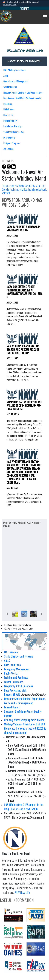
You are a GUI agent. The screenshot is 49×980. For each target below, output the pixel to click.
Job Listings (8, 149)
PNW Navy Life (22, 892)
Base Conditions (12, 665)
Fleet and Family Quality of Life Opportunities (23, 93)
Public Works (11, 673)
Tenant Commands (14, 682)
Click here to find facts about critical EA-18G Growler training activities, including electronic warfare (24, 189)
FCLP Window (9, 138)
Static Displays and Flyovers (18, 656)
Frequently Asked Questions (18, 686)
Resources (9, 104)
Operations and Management (17, 81)
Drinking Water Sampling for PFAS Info (24, 720)
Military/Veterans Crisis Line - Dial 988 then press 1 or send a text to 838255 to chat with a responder (25, 728)
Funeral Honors (12, 707)
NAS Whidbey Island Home (15, 70)
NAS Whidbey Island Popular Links (19, 629)
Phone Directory (10, 121)
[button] (11, 5)
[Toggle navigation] (45, 17)
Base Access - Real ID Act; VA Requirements (22, 98)
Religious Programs (12, 143)
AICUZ (7, 661)
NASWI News (9, 109)
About (7, 76)
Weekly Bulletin (10, 87)
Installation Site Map (12, 126)
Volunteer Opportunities (14, 132)
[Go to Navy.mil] (25, 8)
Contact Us (8, 115)
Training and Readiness (16, 678)
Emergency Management (17, 669)
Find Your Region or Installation (18, 625)
